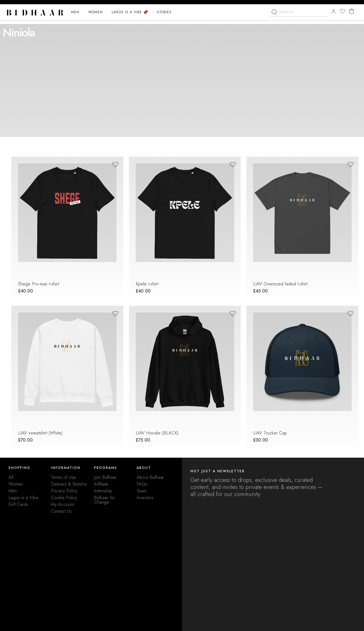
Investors (145, 498)
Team (142, 491)
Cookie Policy (64, 498)
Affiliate (101, 484)
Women (16, 484)
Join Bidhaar (105, 477)
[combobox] (299, 20)
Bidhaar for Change (105, 500)
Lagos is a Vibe (23, 498)
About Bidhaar (150, 477)
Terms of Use (63, 477)
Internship (103, 491)
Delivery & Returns (69, 484)
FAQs (142, 484)
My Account (63, 504)
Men (13, 491)
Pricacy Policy (64, 491)
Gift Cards (18, 504)
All (11, 477)
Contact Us (61, 511)
